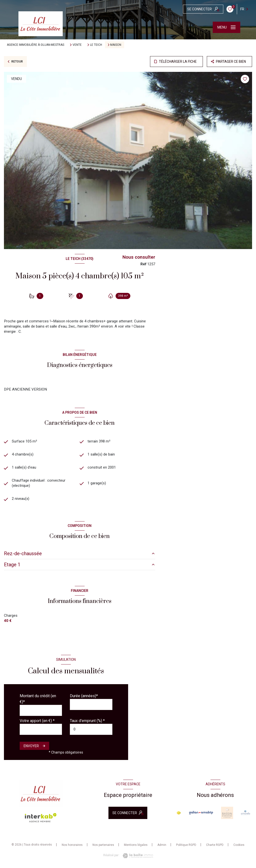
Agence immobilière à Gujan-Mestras (36, 45)
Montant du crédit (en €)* (38, 699)
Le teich (96, 45)
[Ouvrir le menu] (226, 27)
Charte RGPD (215, 845)
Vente (77, 45)
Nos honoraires (72, 845)
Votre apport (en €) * (37, 721)
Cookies (239, 845)
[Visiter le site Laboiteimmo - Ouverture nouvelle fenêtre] (136, 856)
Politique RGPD (186, 845)
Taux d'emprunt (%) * (87, 721)
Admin (162, 845)
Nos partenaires (103, 845)
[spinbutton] (91, 729)
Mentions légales (136, 845)
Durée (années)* (84, 696)
